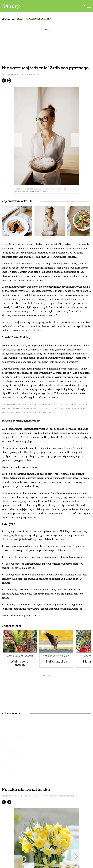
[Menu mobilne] (89, 6)
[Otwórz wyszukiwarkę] (84, 6)
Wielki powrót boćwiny (20, 663)
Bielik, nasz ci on (56, 661)
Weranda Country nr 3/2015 (20, 656)
